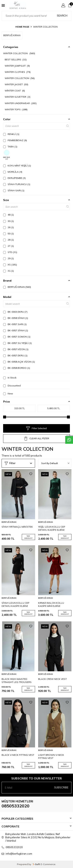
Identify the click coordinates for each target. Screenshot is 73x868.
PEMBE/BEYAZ (15, 140)
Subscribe (61, 787)
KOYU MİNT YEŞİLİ (17, 166)
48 (8, 215)
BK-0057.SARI (15, 324)
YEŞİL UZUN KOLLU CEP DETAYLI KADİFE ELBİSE (52, 528)
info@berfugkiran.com (19, 854)
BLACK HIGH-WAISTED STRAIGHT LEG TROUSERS (17, 681)
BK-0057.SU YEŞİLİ (17, 343)
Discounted (12, 386)
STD (10, 252)
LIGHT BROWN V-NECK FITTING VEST (51, 756)
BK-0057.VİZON (16, 349)
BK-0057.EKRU (15, 356)
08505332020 (15, 806)
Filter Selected (36, 428)
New (8, 394)
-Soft (36, 864)
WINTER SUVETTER (18, 97)
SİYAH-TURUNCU (17, 184)
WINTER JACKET (16, 84)
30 (8, 221)
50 (8, 234)
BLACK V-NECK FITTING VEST (18, 755)
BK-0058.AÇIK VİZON (19, 362)
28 (8, 240)
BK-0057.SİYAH (16, 331)
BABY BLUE (7, 155)
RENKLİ (11, 134)
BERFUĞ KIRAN (17, 287)
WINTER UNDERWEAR (21, 103)
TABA (10, 147)
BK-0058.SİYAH (16, 318)
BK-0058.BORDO (17, 368)
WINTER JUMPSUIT (17, 66)
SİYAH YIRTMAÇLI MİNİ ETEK (17, 527)
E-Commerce (48, 864)
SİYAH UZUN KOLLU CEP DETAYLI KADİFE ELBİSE (15, 604)
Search (62, 16)
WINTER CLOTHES (18, 72)
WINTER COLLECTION (19, 53)
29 (8, 258)
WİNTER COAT (15, 91)
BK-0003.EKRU (15, 312)
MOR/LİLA (13, 172)
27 (8, 246)
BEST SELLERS (16, 60)
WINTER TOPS (16, 109)
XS (10, 265)
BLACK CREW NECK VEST (52, 679)
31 (8, 271)
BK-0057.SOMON (17, 337)
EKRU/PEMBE (14, 178)
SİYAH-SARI (14, 190)
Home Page (22, 27)
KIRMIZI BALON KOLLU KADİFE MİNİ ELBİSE (51, 604)
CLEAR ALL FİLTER (37, 439)
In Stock (10, 378)
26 (8, 227)
